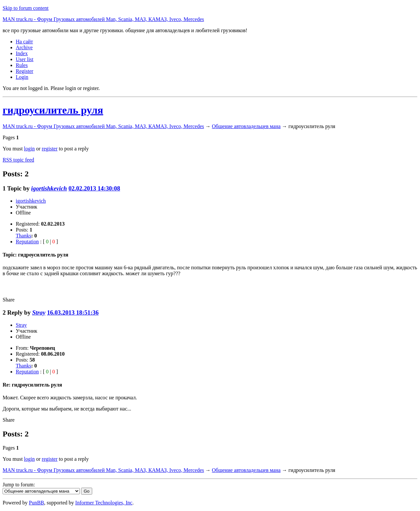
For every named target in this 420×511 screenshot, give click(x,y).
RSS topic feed (18, 160)
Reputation (27, 242)
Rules (22, 65)
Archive (24, 47)
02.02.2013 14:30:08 (94, 188)
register (50, 149)
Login (22, 77)
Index (22, 53)
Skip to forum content (26, 8)
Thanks (23, 236)
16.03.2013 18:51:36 (73, 312)
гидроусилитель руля (53, 110)
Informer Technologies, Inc (104, 503)
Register (24, 71)
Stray (39, 312)
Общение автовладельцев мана (246, 126)
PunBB (36, 503)
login (29, 149)
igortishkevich (49, 188)
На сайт (24, 42)
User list (25, 59)
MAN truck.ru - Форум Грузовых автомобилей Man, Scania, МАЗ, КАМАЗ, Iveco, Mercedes (103, 19)
